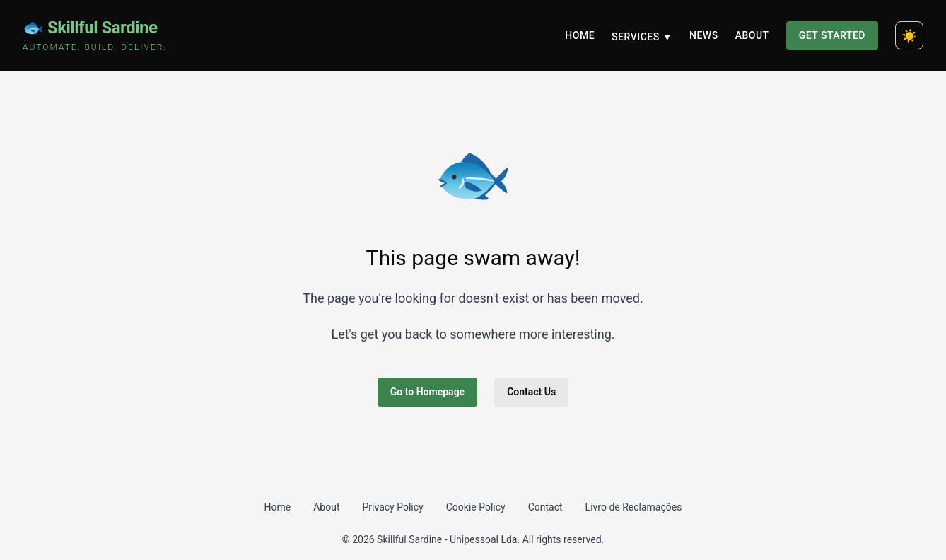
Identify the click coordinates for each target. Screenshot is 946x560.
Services (642, 37)
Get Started (832, 35)
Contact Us (531, 392)
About (752, 35)
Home (580, 35)
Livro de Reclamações (634, 507)
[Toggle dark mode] (909, 35)
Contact (545, 507)
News (704, 35)
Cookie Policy (476, 507)
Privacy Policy (393, 507)
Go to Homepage (427, 392)
